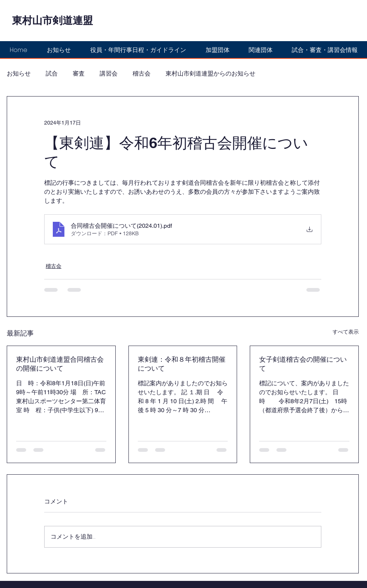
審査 (79, 74)
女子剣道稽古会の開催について (303, 364)
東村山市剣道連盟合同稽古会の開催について (60, 364)
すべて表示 (346, 332)
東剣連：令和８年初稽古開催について (182, 364)
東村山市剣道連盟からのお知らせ (210, 74)
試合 (52, 74)
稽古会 (142, 74)
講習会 (109, 74)
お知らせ (19, 74)
